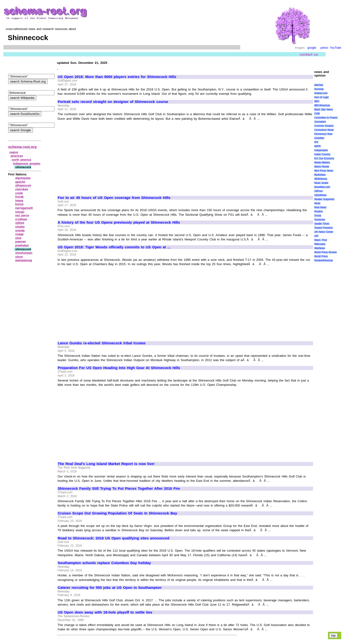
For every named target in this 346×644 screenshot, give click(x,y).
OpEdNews (320, 195)
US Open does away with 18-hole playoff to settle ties (105, 612)
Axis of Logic (321, 97)
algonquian (23, 178)
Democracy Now (323, 134)
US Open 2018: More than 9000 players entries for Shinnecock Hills (117, 77)
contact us (309, 54)
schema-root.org (22, 147)
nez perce (22, 215)
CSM (317, 114)
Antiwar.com (321, 93)
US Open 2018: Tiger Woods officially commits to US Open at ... (114, 247)
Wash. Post (321, 240)
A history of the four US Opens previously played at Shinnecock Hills (119, 222)
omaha (20, 227)
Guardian (319, 138)
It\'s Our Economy (324, 158)
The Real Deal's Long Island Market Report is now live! (106, 464)
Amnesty (319, 89)
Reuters (318, 212)
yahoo (324, 48)
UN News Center (324, 232)
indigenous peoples (27, 164)
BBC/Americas (322, 105)
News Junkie (321, 183)
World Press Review (325, 252)
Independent (321, 150)
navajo (20, 212)
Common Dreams (324, 126)
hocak (20, 197)
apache (20, 182)
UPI (316, 236)
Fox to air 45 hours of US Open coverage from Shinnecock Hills (114, 198)
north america (22, 160)
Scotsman (320, 220)
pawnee (21, 242)
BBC (317, 101)
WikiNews (320, 248)
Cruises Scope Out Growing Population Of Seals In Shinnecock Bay (117, 513)
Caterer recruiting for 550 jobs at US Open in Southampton (110, 588)
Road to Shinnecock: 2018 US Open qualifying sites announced (114, 538)
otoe (18, 238)
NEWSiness (321, 179)
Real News (320, 207)
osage (20, 234)
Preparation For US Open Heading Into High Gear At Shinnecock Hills (119, 368)
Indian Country (322, 154)
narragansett (24, 208)
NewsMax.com (322, 187)
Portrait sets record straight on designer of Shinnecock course (113, 102)
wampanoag (24, 260)
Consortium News (324, 130)
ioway (19, 201)
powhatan (22, 245)
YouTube (336, 48)
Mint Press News (324, 171)
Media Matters (322, 163)
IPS (316, 142)
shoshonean (24, 253)
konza (19, 204)
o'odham (21, 219)
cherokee (22, 189)
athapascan (23, 185)
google (312, 48)
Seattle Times (322, 224)
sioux (19, 257)
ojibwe (20, 223)
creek (19, 193)
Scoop (318, 216)
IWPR (317, 146)
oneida (20, 231)
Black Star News (324, 110)
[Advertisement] (98, 156)
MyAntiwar (320, 175)
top (333, 635)
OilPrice (318, 191)
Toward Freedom (324, 228)
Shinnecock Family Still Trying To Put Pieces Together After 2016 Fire (119, 489)
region (14, 152)
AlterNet (319, 85)
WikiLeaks (320, 244)
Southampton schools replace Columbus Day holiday (104, 563)
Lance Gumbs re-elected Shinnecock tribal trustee (102, 343)
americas (17, 156)
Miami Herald (322, 167)
